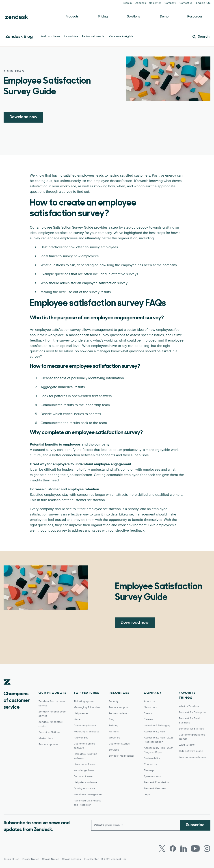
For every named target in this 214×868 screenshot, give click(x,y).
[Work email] (136, 825)
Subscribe (195, 825)
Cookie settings (71, 859)
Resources (195, 17)
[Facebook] (173, 849)
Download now (23, 117)
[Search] (201, 37)
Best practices (50, 36)
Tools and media (93, 36)
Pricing (103, 17)
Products (72, 17)
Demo (164, 17)
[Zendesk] (7, 689)
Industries (71, 36)
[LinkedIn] (184, 849)
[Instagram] (207, 849)
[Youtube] (195, 849)
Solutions (134, 17)
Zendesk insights (121, 36)
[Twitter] (162, 849)
